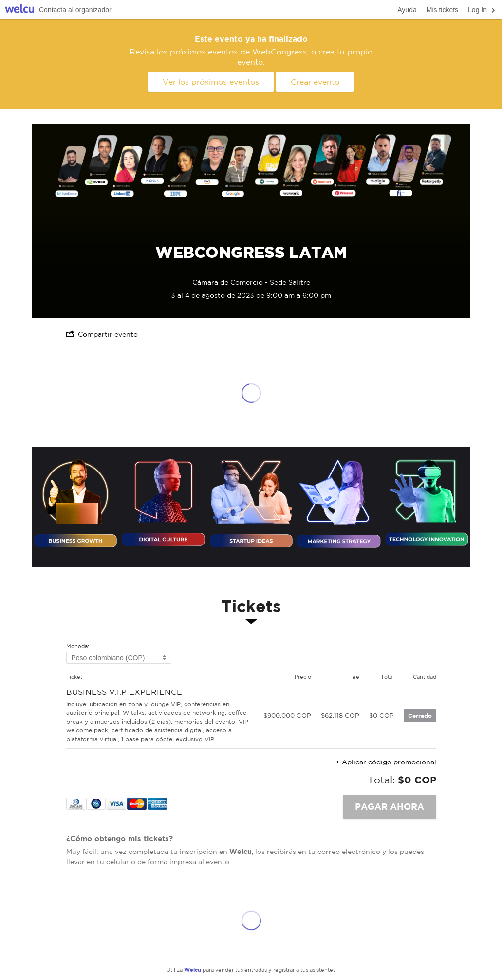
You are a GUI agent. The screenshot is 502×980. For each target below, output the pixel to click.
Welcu (19, 10)
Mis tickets (442, 10)
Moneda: (78, 646)
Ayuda (407, 10)
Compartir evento (102, 334)
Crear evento (315, 82)
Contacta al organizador (75, 10)
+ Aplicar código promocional (386, 762)
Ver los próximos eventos (211, 82)
